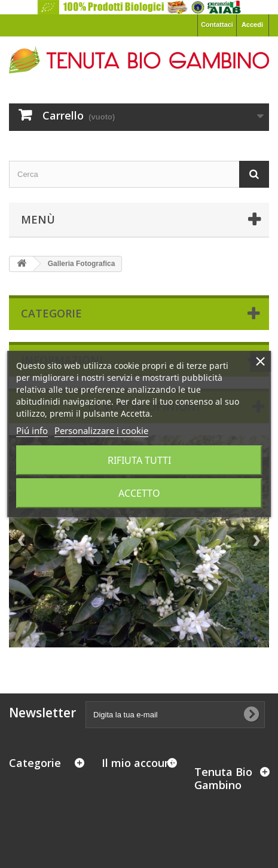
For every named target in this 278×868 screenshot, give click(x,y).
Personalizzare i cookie (101, 430)
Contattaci (217, 25)
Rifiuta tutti (139, 460)
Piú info (32, 430)
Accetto (139, 493)
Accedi (252, 25)
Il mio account (139, 763)
